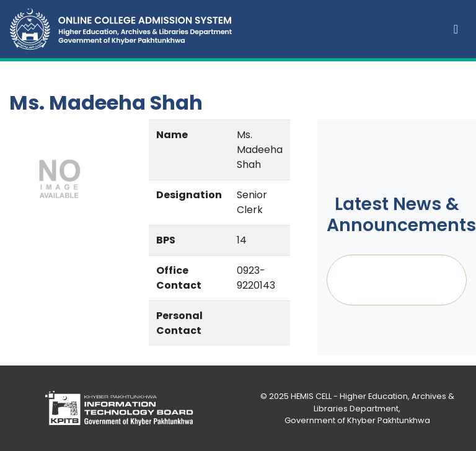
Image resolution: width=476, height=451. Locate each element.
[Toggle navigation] (456, 29)
